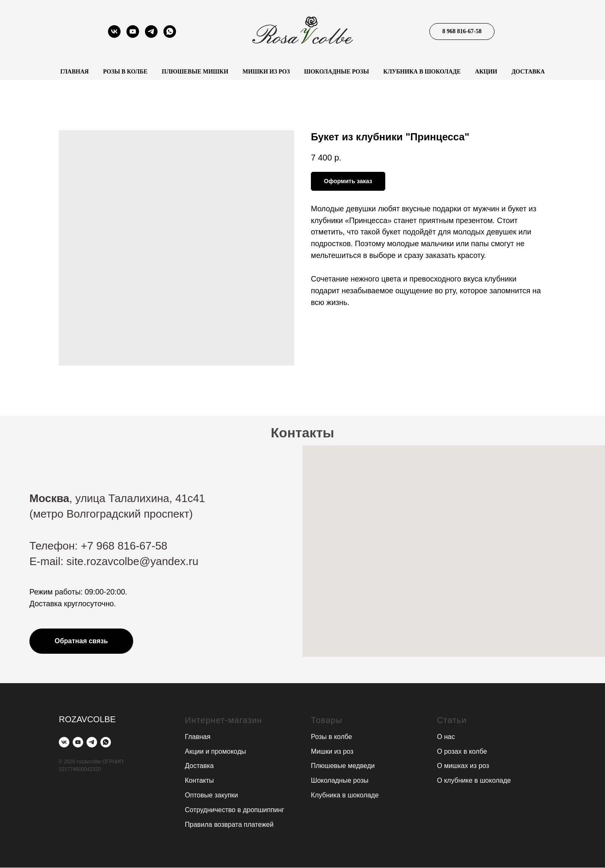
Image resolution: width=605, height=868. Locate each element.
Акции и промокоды (215, 751)
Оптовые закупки (212, 795)
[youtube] (133, 36)
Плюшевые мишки (195, 72)
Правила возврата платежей (229, 825)
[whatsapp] (170, 36)
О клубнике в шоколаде (474, 780)
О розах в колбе (462, 751)
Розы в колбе (125, 72)
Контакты (199, 780)
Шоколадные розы (337, 72)
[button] (81, 641)
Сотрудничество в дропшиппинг (234, 810)
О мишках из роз (463, 766)
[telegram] (151, 36)
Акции (486, 72)
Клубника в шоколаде (422, 72)
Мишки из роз (266, 72)
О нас (446, 737)
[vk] (114, 36)
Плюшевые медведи (343, 766)
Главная (74, 72)
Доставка (528, 72)
